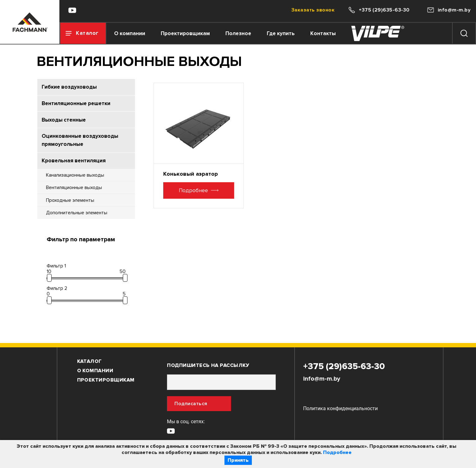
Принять (238, 460)
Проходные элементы (71, 204)
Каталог (90, 367)
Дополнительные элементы (77, 218)
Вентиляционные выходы (74, 191)
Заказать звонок (313, 10)
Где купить (289, 33)
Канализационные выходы (75, 178)
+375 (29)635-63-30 (344, 372)
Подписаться (191, 409)
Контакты (331, 33)
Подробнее (337, 452)
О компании (138, 33)
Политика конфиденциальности (340, 414)
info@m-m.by (322, 384)
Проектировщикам (193, 33)
